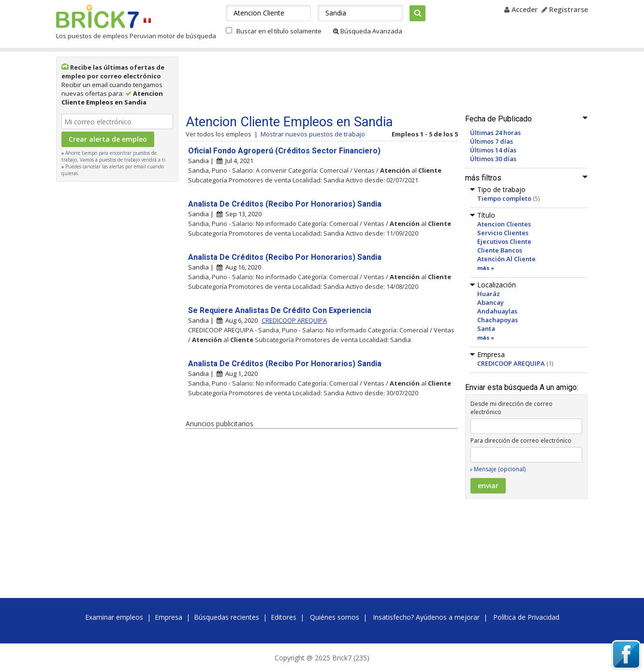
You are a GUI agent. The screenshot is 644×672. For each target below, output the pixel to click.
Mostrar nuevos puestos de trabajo (313, 134)
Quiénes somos (335, 617)
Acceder (521, 9)
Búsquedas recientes (227, 617)
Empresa (168, 617)
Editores (284, 617)
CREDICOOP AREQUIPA (511, 363)
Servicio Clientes (503, 233)
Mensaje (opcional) (500, 469)
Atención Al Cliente (506, 259)
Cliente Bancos (500, 250)
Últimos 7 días (491, 141)
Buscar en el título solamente (279, 31)
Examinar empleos (114, 617)
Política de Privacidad (526, 617)
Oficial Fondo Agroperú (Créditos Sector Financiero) (284, 151)
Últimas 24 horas (495, 133)
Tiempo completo (504, 198)
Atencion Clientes (504, 224)
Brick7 (97, 16)
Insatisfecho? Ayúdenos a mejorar (426, 617)
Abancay (490, 302)
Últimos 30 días (493, 159)
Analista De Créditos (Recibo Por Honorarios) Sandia (285, 204)
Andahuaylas (497, 311)
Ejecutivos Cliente (504, 241)
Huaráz (489, 294)
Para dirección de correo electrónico (521, 441)
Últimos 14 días (493, 150)
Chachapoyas (498, 320)
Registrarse (565, 9)
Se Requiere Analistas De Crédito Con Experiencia (280, 310)
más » (486, 268)
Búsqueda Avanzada (368, 31)
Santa (486, 329)
